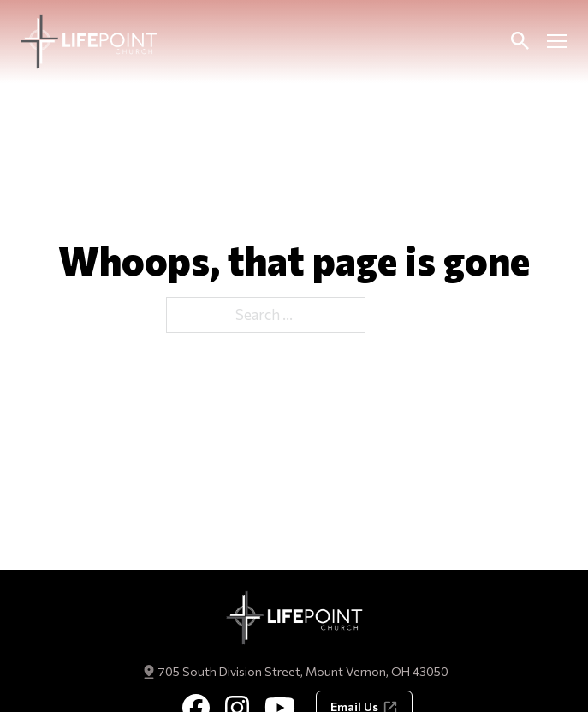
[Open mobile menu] (557, 41)
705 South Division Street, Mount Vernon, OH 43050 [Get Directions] (303, 671)
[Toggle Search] (520, 41)
